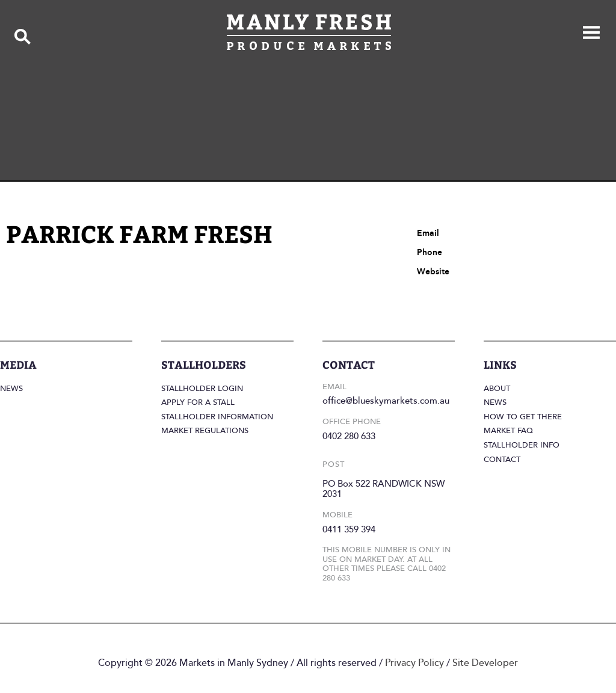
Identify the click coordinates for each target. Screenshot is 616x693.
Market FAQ (508, 431)
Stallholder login (202, 389)
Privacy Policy (414, 663)
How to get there (523, 417)
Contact (502, 460)
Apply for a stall (198, 402)
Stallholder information (217, 417)
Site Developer (485, 663)
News (11, 389)
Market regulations (205, 431)
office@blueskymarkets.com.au (386, 401)
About (497, 389)
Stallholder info (522, 445)
